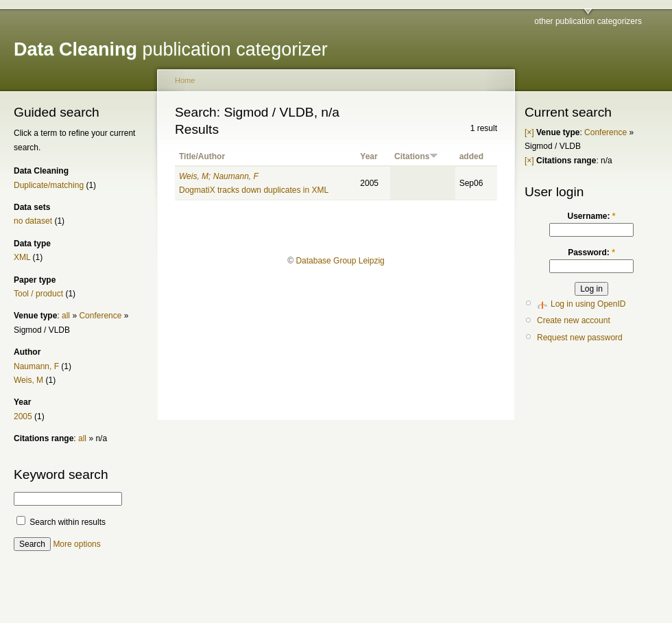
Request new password (580, 338)
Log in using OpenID (588, 304)
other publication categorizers (588, 21)
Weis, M (28, 380)
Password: (591, 252)
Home (185, 80)
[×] (529, 132)
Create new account (574, 320)
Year (369, 156)
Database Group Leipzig (340, 261)
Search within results (61, 522)
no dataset (33, 221)
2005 (23, 416)
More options (76, 544)
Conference (100, 316)
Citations (416, 156)
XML (22, 257)
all (66, 316)
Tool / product (38, 294)
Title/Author (202, 156)
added (471, 156)
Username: (591, 216)
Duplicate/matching (49, 185)
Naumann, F (36, 366)
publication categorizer (171, 49)
